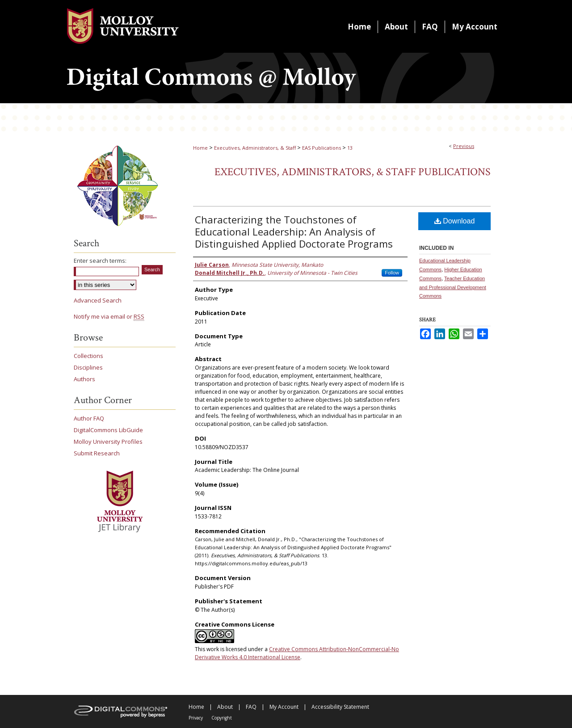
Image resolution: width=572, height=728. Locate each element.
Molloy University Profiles (108, 442)
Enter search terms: (100, 261)
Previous (464, 146)
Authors (84, 379)
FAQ (251, 707)
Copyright (222, 718)
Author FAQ (89, 418)
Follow (392, 273)
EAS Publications (322, 148)
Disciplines (88, 367)
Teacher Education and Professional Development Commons (453, 287)
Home (200, 148)
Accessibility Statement (340, 707)
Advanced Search (98, 300)
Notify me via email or (109, 316)
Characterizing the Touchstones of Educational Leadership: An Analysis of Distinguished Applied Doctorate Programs (294, 231)
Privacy (196, 718)
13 (350, 148)
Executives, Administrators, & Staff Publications (353, 172)
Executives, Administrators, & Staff (255, 148)
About (225, 707)
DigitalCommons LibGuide (108, 430)
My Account (284, 707)
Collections (88, 356)
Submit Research (97, 453)
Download (455, 221)
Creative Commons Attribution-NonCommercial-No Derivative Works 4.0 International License (297, 653)
